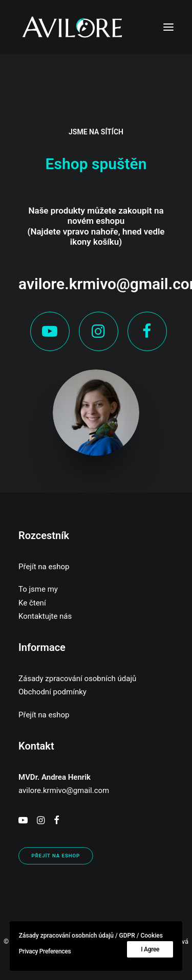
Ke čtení (32, 603)
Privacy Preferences (45, 951)
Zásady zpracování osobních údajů (77, 679)
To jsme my (38, 589)
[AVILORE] (72, 27)
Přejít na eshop (44, 567)
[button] (168, 27)
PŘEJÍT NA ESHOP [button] (56, 856)
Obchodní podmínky (52, 692)
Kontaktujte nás (45, 616)
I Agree (150, 949)
